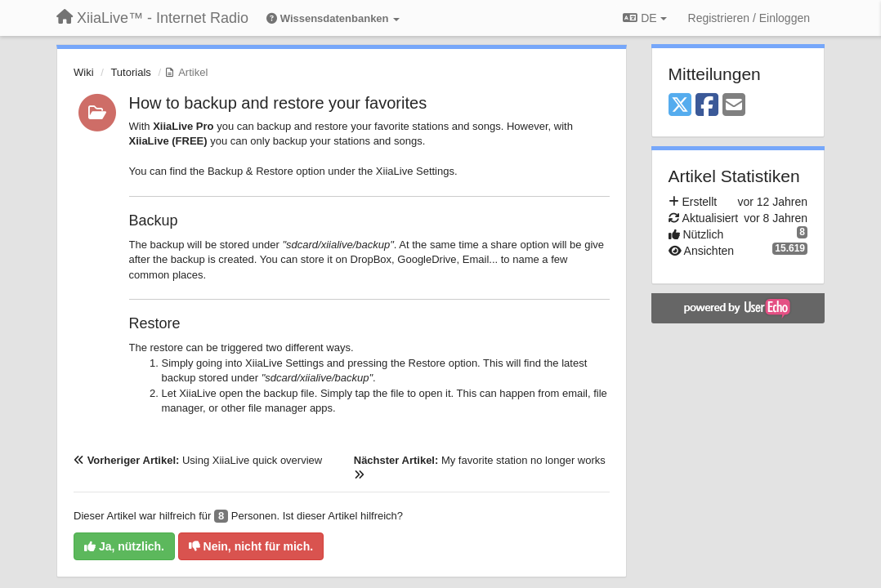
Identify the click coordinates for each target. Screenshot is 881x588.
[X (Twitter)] (680, 106)
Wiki (84, 72)
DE (644, 18)
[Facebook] (707, 106)
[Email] (734, 106)
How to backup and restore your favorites (278, 103)
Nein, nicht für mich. (251, 546)
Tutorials (130, 72)
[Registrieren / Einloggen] (749, 18)
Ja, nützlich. (124, 546)
